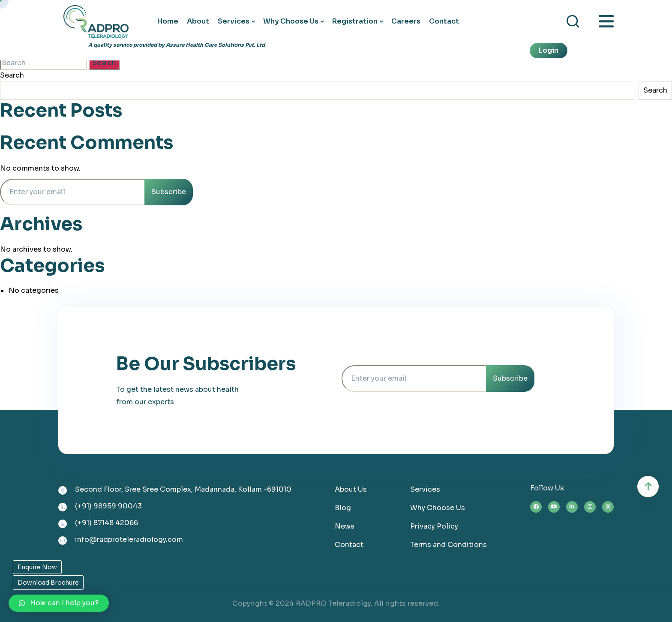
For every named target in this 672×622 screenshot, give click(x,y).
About (198, 21)
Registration (355, 21)
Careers (406, 21)
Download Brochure (48, 583)
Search (12, 75)
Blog (343, 508)
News (345, 526)
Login (549, 50)
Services (234, 21)
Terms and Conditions (448, 545)
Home (168, 21)
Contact (444, 21)
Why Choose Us (291, 21)
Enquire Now (37, 567)
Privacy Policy (434, 526)
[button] (59, 603)
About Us (351, 489)
